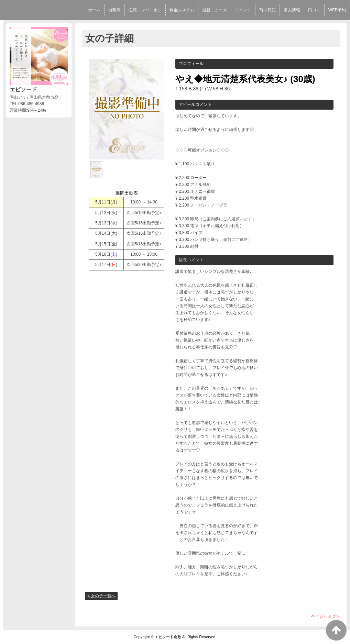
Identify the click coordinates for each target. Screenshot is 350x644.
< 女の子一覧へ (101, 596)
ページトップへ (325, 616)
